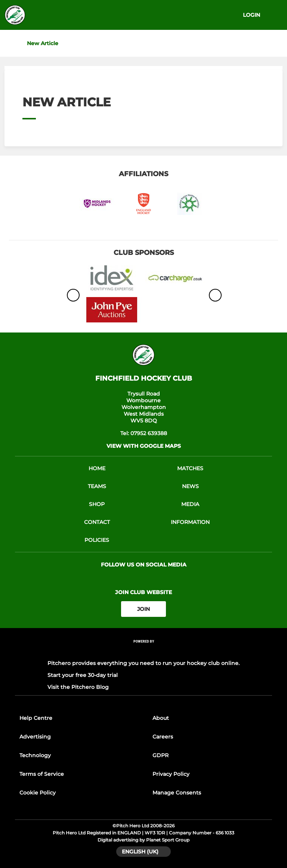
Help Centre (36, 718)
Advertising (35, 737)
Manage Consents (177, 793)
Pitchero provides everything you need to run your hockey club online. (143, 663)
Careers (163, 737)
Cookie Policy (38, 793)
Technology (35, 755)
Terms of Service (42, 774)
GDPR (161, 755)
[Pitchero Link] (143, 651)
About (161, 718)
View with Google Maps (144, 446)
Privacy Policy (171, 774)
